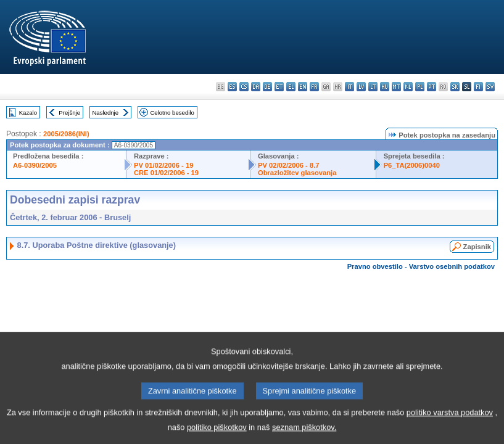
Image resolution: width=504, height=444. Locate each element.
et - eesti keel (279, 87)
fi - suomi (478, 87)
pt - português (432, 87)
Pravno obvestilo (375, 266)
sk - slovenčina (455, 87)
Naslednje (105, 113)
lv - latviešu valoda (361, 87)
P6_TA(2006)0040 (412, 165)
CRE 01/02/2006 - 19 (166, 173)
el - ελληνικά (291, 87)
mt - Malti (396, 87)
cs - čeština (244, 87)
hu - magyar (385, 87)
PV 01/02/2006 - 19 (163, 165)
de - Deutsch (267, 87)
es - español (232, 87)
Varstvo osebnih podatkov (452, 266)
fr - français (314, 87)
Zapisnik (477, 247)
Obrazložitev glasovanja (297, 173)
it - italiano (349, 87)
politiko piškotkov (217, 435)
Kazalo (28, 113)
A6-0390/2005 (35, 165)
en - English (303, 87)
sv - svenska (490, 87)
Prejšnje (69, 113)
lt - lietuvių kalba (373, 87)
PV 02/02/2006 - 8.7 (289, 165)
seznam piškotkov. (304, 435)
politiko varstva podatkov (450, 420)
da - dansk (256, 87)
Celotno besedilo (172, 113)
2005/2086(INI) (66, 134)
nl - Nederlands (408, 87)
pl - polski (420, 87)
